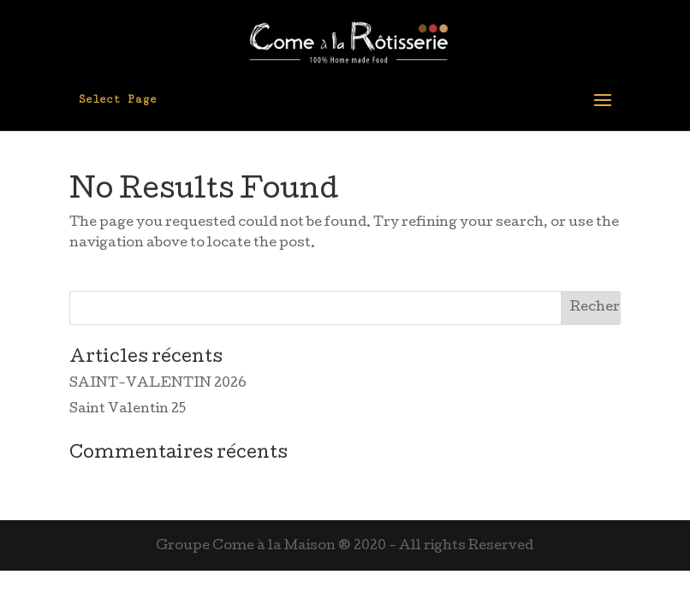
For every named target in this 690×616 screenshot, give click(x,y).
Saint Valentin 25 (128, 410)
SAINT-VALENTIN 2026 (158, 384)
